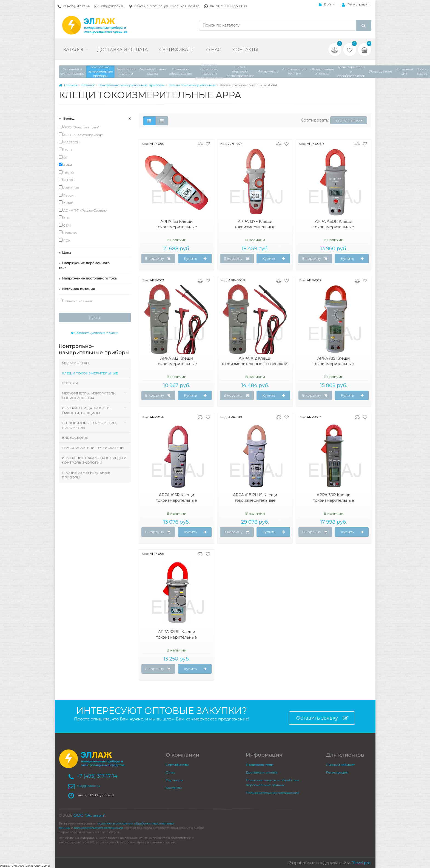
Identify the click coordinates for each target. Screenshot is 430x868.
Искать (95, 317)
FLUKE (67, 180)
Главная (68, 85)
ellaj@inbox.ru (113, 6)
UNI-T (66, 150)
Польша (68, 233)
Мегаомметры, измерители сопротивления (89, 396)
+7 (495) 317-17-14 (76, 6)
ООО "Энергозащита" (79, 127)
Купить (195, 259)
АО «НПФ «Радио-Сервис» (83, 210)
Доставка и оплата (123, 50)
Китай (66, 203)
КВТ (64, 218)
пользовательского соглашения (99, 828)
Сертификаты (177, 50)
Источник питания (77, 289)
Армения (69, 188)
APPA (66, 165)
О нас (213, 50)
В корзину (158, 259)
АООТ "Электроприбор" (81, 135)
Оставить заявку (322, 718)
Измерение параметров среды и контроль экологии (94, 460)
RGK (65, 240)
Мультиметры (76, 363)
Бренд (67, 118)
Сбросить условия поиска (95, 333)
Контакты (245, 50)
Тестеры (70, 383)
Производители (260, 765)
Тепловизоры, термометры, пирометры (89, 425)
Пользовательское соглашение (273, 793)
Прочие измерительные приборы (86, 475)
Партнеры (175, 780)
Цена (65, 253)
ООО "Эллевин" (89, 815)
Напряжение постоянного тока (88, 278)
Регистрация (356, 5)
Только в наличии (76, 301)
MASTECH (69, 142)
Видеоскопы (75, 438)
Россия (67, 195)
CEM (65, 225)
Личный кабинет (341, 765)
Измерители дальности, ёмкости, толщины (86, 410)
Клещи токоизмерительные (192, 85)
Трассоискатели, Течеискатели (93, 448)
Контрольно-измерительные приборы (132, 85)
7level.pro (361, 863)
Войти (327, 5)
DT (63, 157)
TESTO (66, 172)
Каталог (74, 50)
